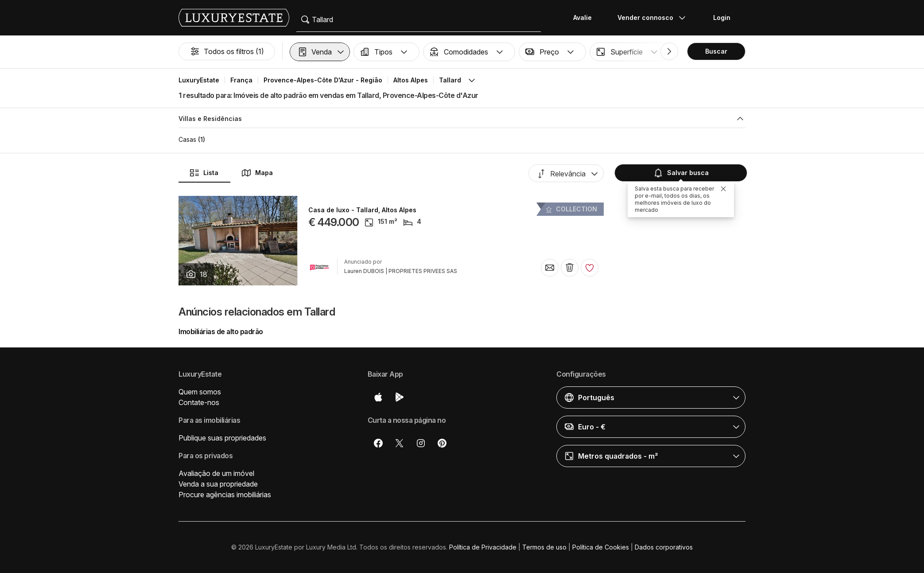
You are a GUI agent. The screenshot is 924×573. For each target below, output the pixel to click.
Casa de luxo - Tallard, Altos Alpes (362, 210)
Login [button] (722, 18)
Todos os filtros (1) (227, 51)
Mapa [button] (257, 173)
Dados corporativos (664, 547)
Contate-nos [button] (199, 402)
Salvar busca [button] (681, 173)
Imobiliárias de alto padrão (221, 331)
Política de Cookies (601, 547)
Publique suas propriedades (222, 438)
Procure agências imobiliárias (225, 495)
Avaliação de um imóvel (216, 473)
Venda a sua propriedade (218, 484)
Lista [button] (204, 173)
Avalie (582, 18)
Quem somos (200, 392)
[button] (320, 52)
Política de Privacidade (483, 547)
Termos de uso (544, 547)
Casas (187, 139)
